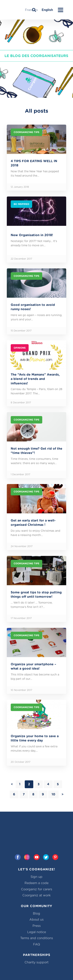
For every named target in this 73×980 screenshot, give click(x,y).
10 (53, 794)
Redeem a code (36, 883)
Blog (36, 914)
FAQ (37, 944)
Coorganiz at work (36, 895)
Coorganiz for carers (37, 889)
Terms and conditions (37, 938)
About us (36, 920)
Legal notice (37, 932)
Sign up (36, 877)
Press (37, 926)
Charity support (36, 962)
